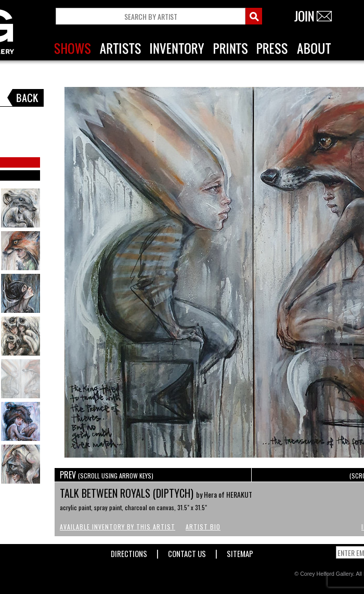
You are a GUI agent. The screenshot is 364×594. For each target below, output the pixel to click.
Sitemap (240, 552)
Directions (129, 552)
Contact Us (187, 552)
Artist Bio (203, 527)
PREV (107, 475)
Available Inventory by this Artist (118, 527)
